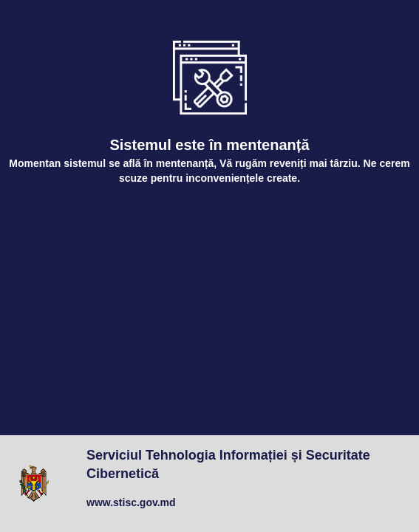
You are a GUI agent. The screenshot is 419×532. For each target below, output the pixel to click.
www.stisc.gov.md (131, 502)
